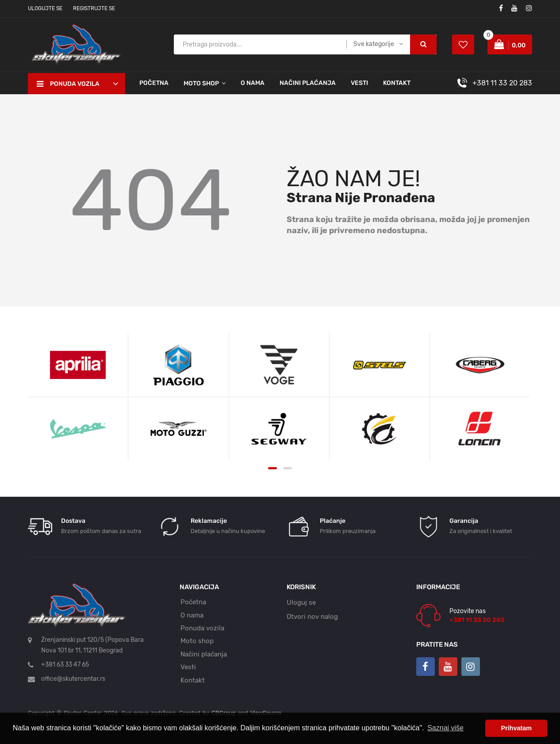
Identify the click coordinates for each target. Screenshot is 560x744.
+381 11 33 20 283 (502, 83)
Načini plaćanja (308, 83)
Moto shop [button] (201, 83)
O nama (253, 83)
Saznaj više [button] (445, 728)
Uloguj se (301, 602)
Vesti (359, 83)
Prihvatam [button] (516, 728)
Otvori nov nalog (312, 617)
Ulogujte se (45, 8)
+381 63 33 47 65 (65, 665)
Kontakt (397, 83)
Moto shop (197, 641)
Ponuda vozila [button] (68, 84)
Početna (154, 83)
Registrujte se (94, 8)
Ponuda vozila (202, 628)
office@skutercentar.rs (73, 679)
